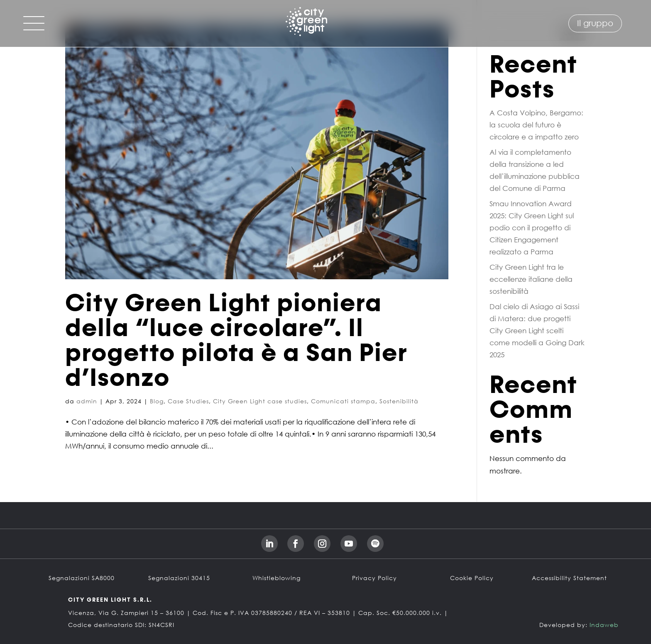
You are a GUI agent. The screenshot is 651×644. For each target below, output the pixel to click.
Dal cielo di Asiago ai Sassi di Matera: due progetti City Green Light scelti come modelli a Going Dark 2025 (537, 331)
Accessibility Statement (569, 578)
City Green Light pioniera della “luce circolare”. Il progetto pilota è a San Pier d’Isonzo (236, 342)
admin (87, 401)
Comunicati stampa (343, 401)
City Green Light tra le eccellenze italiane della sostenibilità (531, 279)
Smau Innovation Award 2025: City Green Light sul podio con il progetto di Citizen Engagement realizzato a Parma (532, 228)
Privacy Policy (374, 578)
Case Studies (188, 401)
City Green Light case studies (260, 401)
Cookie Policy (472, 578)
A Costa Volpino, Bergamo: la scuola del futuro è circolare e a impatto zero (536, 125)
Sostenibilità (399, 401)
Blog (157, 401)
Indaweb (604, 625)
